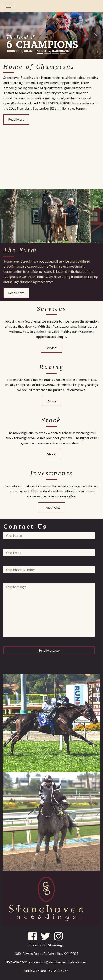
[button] (8, 36)
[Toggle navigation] (9, 6)
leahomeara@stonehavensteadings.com (57, 962)
